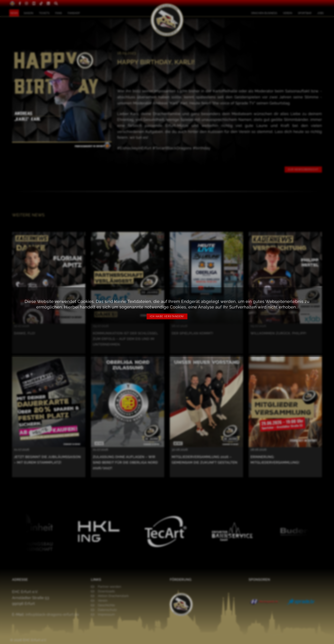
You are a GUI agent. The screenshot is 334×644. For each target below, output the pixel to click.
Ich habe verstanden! (167, 316)
